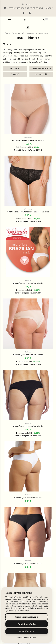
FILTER (9, 45)
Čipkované (15, 68)
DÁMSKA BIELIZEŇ (17, 34)
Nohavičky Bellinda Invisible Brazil (28, 498)
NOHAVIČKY (31, 34)
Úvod (7, 34)
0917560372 (30, 5)
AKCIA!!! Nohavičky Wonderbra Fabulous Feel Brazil (28, 212)
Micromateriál (41, 74)
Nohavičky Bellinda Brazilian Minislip (28, 283)
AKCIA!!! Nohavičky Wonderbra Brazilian (28, 140)
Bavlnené (15, 74)
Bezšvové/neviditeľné (41, 68)
